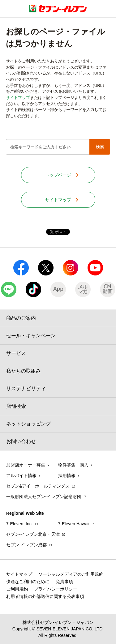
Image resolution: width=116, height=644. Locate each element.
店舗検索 (16, 406)
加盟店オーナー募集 (26, 465)
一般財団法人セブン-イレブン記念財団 (44, 497)
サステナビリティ (26, 388)
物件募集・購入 (73, 465)
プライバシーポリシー (56, 589)
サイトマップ (18, 98)
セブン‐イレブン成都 (26, 545)
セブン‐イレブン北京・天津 (33, 534)
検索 (100, 147)
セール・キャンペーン (31, 336)
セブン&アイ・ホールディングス (38, 486)
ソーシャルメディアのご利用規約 (71, 574)
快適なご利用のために (28, 582)
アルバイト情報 (21, 476)
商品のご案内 (21, 318)
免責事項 (64, 582)
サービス (16, 353)
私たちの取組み (24, 371)
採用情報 (67, 476)
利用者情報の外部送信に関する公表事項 (45, 596)
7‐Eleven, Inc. (19, 524)
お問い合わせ (21, 441)
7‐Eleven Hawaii (74, 524)
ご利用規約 (17, 589)
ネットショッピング (28, 424)
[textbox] (48, 147)
